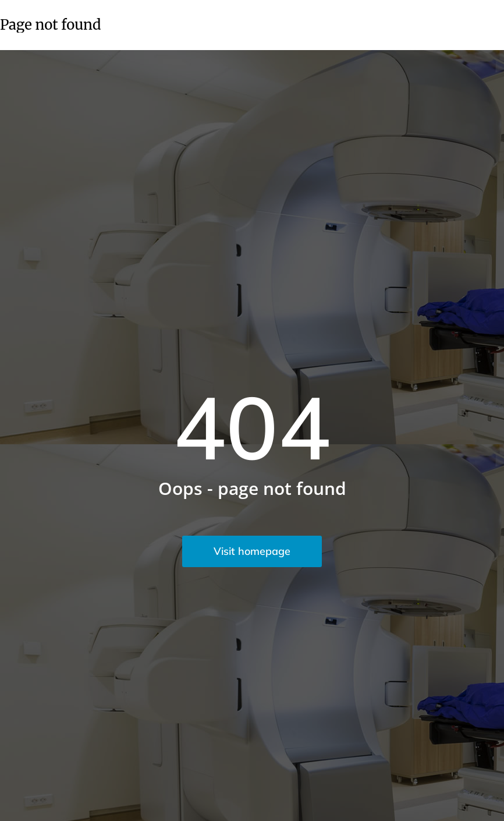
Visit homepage (252, 551)
